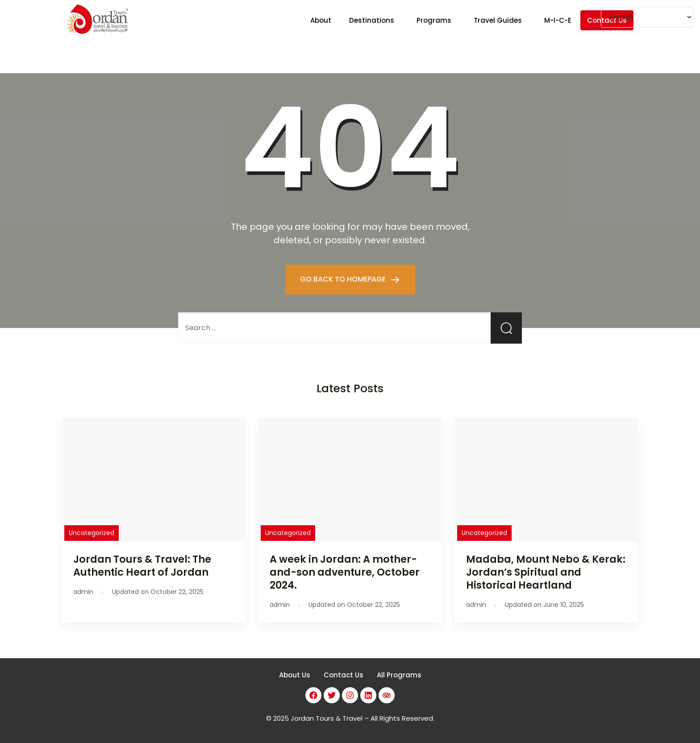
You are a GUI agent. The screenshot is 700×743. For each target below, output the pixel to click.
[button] (374, 20)
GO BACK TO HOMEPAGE (344, 279)
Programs (434, 20)
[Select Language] (647, 17)
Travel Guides (498, 20)
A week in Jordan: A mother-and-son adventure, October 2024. (345, 572)
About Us (295, 675)
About (321, 20)
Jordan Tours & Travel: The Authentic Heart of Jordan (142, 566)
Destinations (372, 20)
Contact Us (344, 675)
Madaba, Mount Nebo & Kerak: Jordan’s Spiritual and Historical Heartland (546, 572)
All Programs (399, 675)
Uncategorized (92, 533)
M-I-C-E (558, 20)
